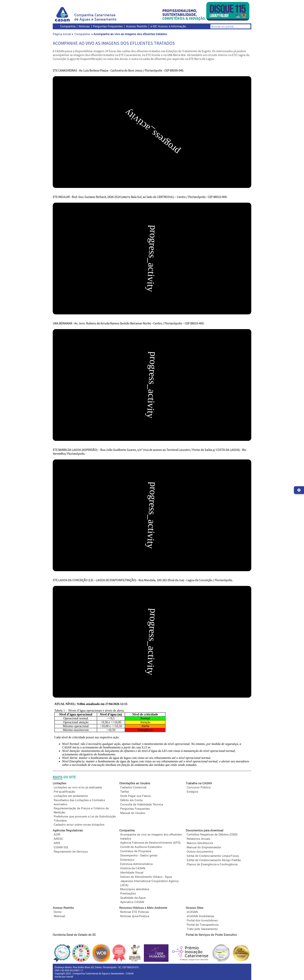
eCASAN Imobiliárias (200, 916)
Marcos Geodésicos (200, 843)
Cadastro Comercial (133, 787)
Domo (58, 912)
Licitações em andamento (71, 796)
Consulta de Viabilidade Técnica (142, 804)
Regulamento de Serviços (71, 851)
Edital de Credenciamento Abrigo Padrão (214, 860)
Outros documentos (200, 851)
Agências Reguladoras (68, 830)
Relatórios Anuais (199, 839)
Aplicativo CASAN (132, 902)
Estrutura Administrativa (136, 864)
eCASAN (192, 912)
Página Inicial (62, 34)
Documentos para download (205, 830)
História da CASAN (133, 868)
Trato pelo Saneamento (202, 929)
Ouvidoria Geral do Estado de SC (74, 935)
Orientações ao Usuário (135, 783)
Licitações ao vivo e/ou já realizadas (78, 787)
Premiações (128, 893)
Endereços (127, 860)
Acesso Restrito (137, 26)
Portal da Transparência (203, 925)
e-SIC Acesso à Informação (168, 26)
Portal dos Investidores (202, 920)
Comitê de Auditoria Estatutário (141, 847)
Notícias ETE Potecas (135, 912)
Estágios (193, 791)
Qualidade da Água (133, 898)
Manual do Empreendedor (204, 847)
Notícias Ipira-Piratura (135, 916)
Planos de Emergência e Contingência (212, 864)
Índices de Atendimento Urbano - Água (146, 877)
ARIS (57, 843)
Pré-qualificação (64, 791)
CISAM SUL (61, 847)
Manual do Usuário (133, 813)
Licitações (60, 783)
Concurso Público (199, 787)
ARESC (58, 839)
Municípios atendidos (135, 889)
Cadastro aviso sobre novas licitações (79, 824)
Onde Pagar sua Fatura (135, 796)
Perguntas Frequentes (108, 26)
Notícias (84, 26)
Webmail (59, 916)
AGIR (57, 834)
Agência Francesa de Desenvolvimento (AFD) (150, 842)
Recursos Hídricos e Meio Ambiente (143, 908)
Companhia (68, 26)
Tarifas (125, 791)
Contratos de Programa (136, 851)
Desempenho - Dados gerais (139, 855)
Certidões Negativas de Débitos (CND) (212, 834)
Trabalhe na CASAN (199, 783)
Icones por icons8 (64, 977)
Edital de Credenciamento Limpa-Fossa (213, 856)
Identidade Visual (132, 872)
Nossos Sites (195, 908)
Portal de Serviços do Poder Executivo (211, 935)
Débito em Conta (131, 800)
